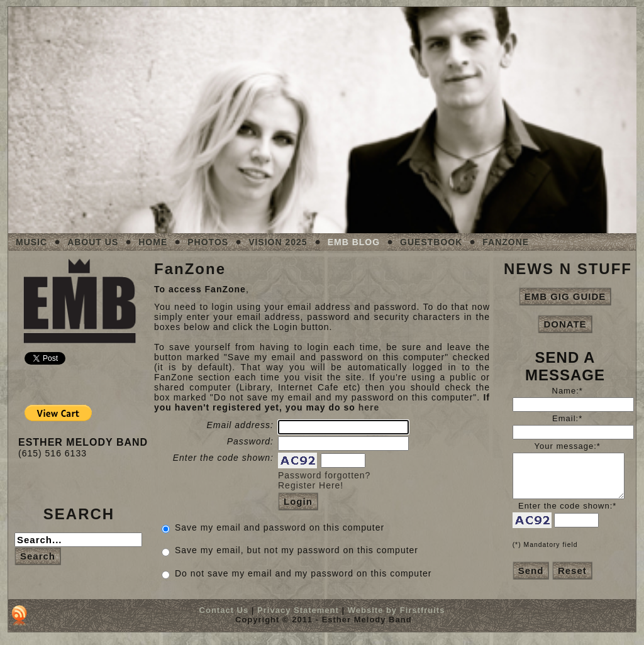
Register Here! (311, 485)
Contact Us (224, 610)
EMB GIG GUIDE (565, 296)
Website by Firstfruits (397, 610)
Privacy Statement (298, 610)
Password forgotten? (324, 475)
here (369, 407)
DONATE (565, 324)
